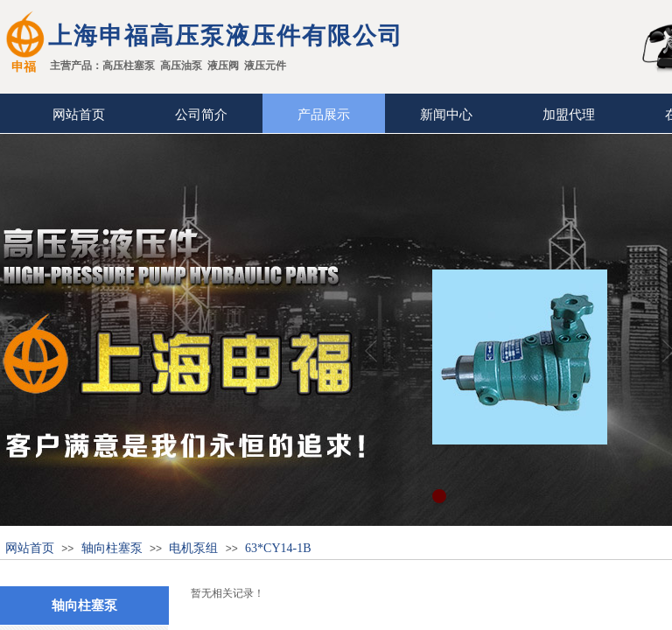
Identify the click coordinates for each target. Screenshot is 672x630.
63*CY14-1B (278, 548)
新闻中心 (446, 115)
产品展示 (324, 115)
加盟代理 (569, 115)
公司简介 (201, 115)
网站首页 (79, 115)
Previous (371, 350)
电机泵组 (193, 548)
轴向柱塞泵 (112, 548)
